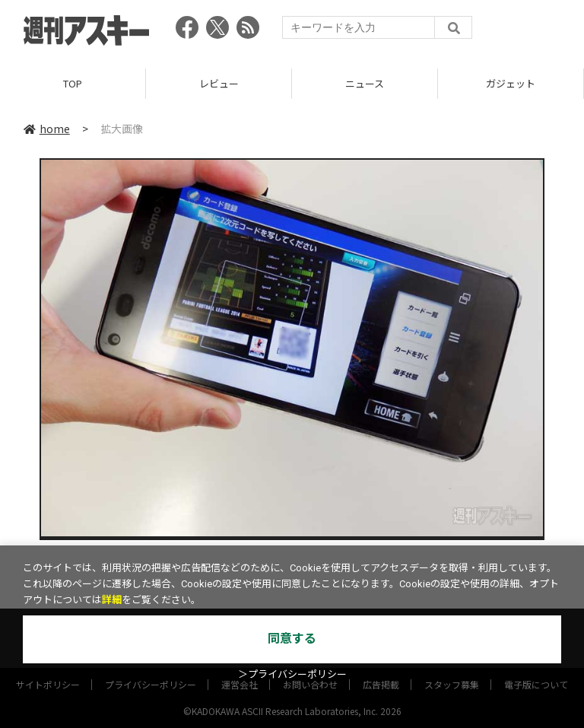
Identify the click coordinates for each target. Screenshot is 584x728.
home (47, 129)
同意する (292, 639)
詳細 (112, 600)
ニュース (365, 83)
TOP (73, 83)
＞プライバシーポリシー (292, 674)
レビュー (219, 83)
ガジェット (511, 83)
